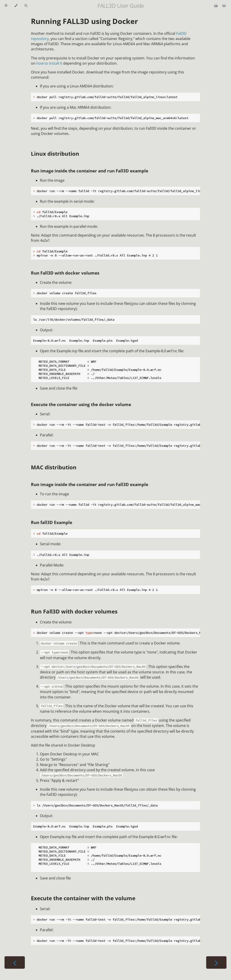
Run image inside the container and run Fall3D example (90, 171)
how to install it (49, 63)
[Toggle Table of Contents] (6, 6)
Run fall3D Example (52, 522)
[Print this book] (216, 6)
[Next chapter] (216, 962)
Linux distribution (55, 154)
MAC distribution (54, 467)
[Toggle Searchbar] (26, 6)
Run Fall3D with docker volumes (65, 273)
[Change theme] (16, 6)
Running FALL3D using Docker (84, 21)
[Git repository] (224, 6)
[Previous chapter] (15, 962)
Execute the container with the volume (83, 898)
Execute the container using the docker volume (81, 404)
